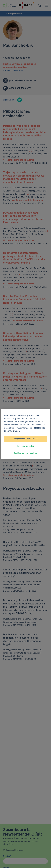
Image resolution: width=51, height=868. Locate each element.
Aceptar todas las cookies (26, 439)
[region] (25, 434)
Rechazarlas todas (26, 446)
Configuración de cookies (25, 453)
